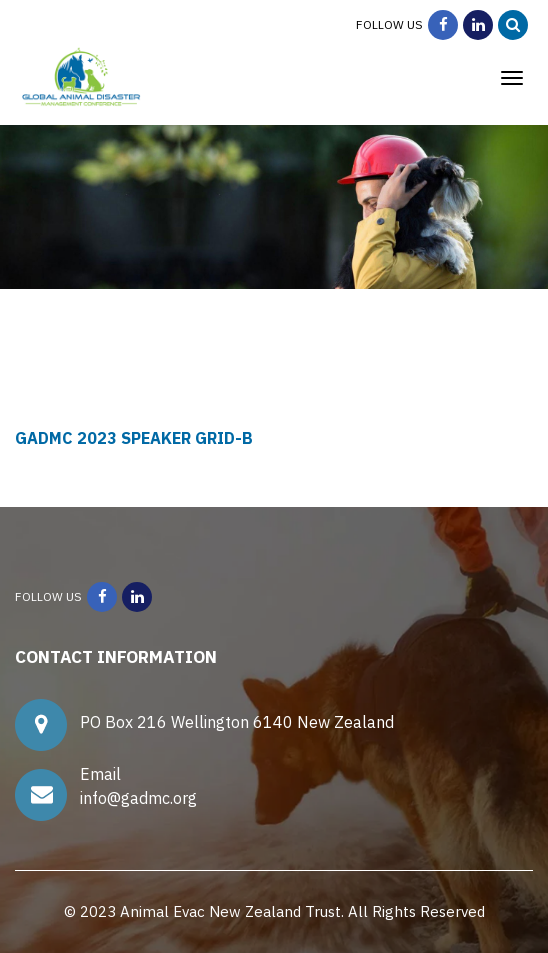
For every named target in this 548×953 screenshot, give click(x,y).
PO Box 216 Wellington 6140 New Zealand (241, 722)
